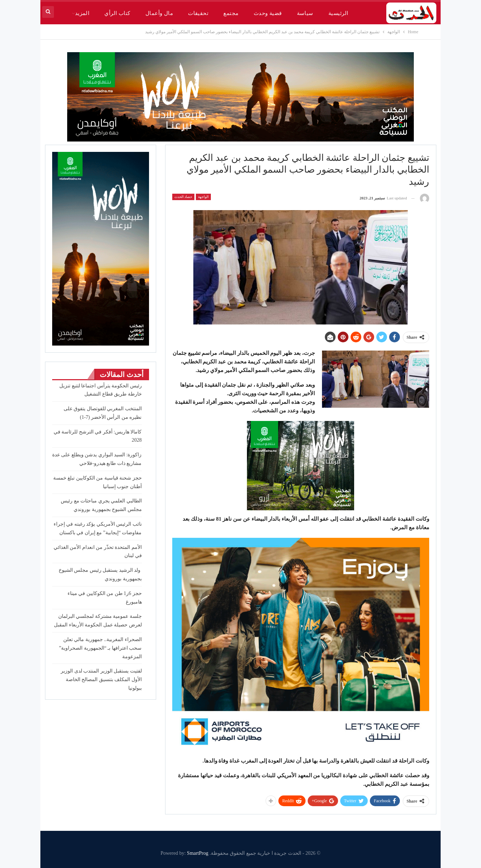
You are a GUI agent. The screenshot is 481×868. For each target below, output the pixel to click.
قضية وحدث (268, 13)
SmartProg (198, 853)
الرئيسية (338, 13)
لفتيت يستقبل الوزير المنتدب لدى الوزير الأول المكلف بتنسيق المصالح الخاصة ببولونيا (101, 679)
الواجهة (203, 197)
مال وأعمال (159, 13)
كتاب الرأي (117, 13)
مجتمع (231, 13)
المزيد (82, 13)
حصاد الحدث (184, 197)
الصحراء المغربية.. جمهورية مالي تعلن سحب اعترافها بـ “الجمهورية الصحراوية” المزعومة (100, 648)
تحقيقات (198, 13)
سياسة (305, 13)
